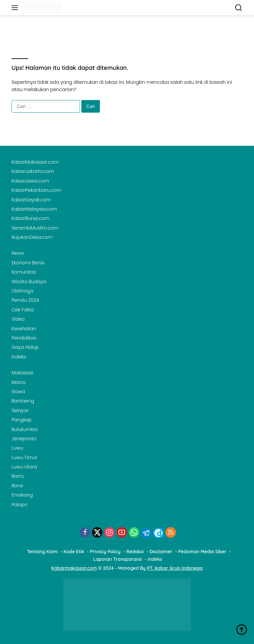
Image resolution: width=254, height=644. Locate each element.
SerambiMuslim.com (35, 228)
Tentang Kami (42, 552)
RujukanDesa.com (32, 237)
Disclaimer (161, 552)
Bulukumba (24, 429)
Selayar (20, 410)
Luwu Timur (24, 457)
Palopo (20, 505)
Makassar (22, 373)
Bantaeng (23, 401)
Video (18, 319)
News (18, 253)
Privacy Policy (105, 552)
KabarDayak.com (31, 200)
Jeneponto (24, 439)
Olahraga (22, 291)
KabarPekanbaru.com (36, 190)
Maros (19, 382)
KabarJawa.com (30, 181)
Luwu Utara (24, 467)
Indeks (19, 357)
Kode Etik (74, 552)
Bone (17, 486)
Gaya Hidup (25, 347)
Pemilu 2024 (25, 300)
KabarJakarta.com (33, 171)
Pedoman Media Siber (202, 552)
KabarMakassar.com (35, 162)
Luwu (17, 448)
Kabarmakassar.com (74, 568)
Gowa (18, 392)
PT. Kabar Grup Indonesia (175, 568)
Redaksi (135, 552)
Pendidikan (24, 338)
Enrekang (22, 495)
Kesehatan (24, 329)
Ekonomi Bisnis (28, 263)
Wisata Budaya (29, 282)
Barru (18, 476)
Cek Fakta (23, 310)
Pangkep (22, 420)
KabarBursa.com (31, 218)
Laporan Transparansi (118, 559)
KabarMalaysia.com (34, 209)
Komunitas (24, 272)
